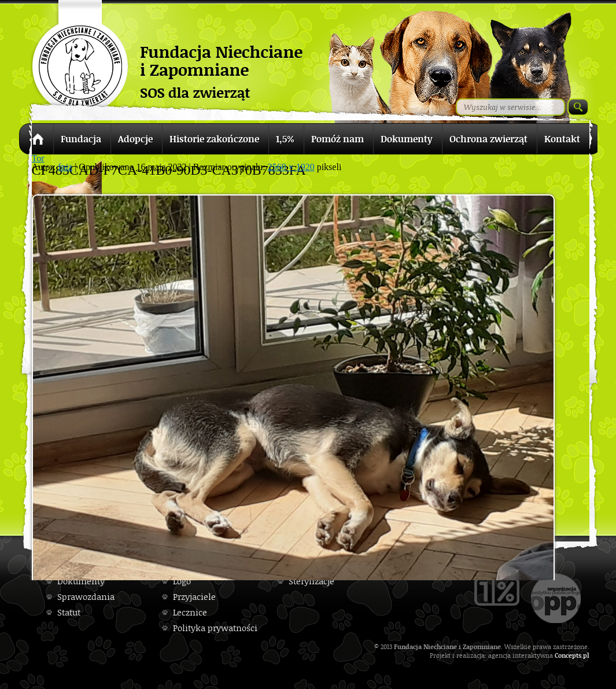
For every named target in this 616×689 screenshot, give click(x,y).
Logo (182, 581)
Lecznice (190, 612)
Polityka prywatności (215, 628)
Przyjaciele (194, 597)
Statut (69, 612)
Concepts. (569, 655)
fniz (65, 167)
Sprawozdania (86, 597)
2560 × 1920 (291, 167)
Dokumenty (81, 581)
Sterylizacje (311, 581)
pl (586, 655)
